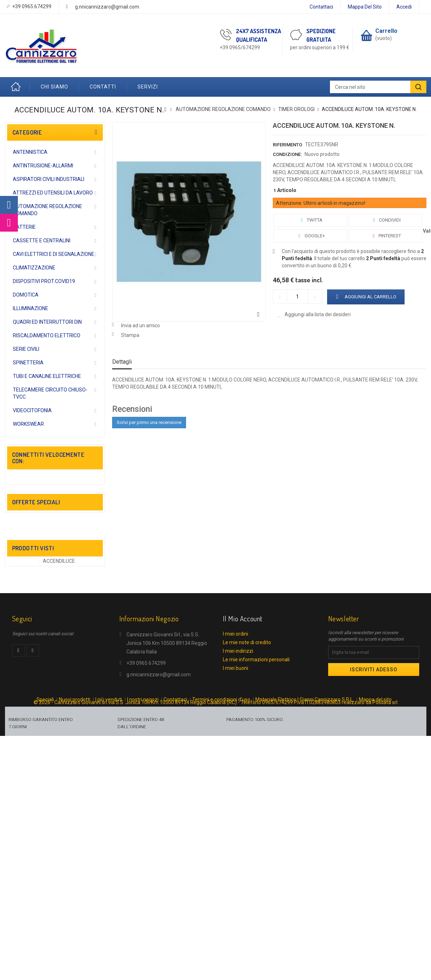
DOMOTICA (26, 295)
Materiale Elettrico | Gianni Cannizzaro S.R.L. (305, 850)
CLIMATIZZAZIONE (34, 268)
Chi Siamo (54, 87)
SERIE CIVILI (26, 349)
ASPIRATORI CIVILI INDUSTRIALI (49, 179)
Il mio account (243, 762)
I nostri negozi (143, 850)
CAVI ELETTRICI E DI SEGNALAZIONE (54, 254)
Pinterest (385, 236)
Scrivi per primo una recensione (149, 422)
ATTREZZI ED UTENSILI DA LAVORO (53, 193)
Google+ (310, 236)
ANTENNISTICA (30, 152)
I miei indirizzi (238, 795)
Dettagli (122, 362)
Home (17, 87)
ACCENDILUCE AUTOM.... (59, 666)
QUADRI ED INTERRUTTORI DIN (47, 322)
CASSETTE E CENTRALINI (42, 241)
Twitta (310, 220)
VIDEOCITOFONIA (32, 410)
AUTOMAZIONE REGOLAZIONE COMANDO (47, 210)
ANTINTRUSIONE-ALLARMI (43, 166)
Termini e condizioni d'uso (221, 850)
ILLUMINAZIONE (31, 308)
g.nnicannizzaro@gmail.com (107, 7)
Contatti (103, 87)
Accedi (404, 7)
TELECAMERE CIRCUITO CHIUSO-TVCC (50, 393)
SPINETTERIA (28, 363)
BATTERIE (24, 227)
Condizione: (287, 154)
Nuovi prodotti (75, 850)
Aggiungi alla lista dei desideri (317, 314)
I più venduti (109, 850)
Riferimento (287, 145)
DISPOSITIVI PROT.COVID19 (44, 281)
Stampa (130, 335)
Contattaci (321, 7)
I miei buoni (235, 812)
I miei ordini (235, 778)
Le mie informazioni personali (256, 803)
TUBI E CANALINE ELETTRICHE (47, 376)
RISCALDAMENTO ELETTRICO (47, 335)
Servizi (148, 87)
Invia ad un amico (141, 325)
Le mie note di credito (247, 786)
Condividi (385, 220)
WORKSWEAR (28, 424)
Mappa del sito (365, 7)
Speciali (45, 850)
